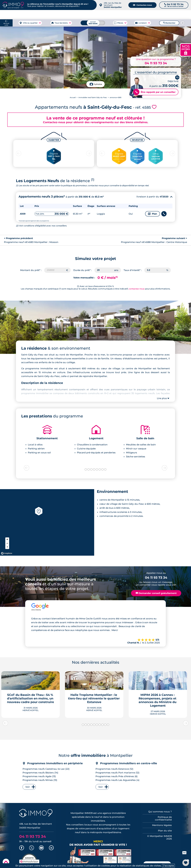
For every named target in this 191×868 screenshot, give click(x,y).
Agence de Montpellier (132, 15)
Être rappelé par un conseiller (154, 92)
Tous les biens (61, 23)
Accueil (73, 97)
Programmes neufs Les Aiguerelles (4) (117, 780)
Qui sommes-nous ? (160, 812)
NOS (186, 50)
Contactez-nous (142, 5)
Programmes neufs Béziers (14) (40, 773)
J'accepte (168, 866)
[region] (47, 522)
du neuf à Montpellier (157, 15)
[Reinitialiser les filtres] (183, 23)
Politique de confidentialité (163, 818)
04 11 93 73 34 (156, 63)
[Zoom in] (7, 539)
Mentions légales (162, 825)
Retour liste (6, 24)
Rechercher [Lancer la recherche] (169, 23)
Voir (28, 787)
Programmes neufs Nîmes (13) (40, 780)
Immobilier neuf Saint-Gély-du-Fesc (93, 97)
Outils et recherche (180, 15)
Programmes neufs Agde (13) (39, 776)
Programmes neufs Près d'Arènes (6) (117, 776)
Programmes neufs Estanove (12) (114, 769)
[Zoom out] (7, 543)
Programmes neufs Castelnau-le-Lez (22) (46, 769)
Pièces (120, 23)
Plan (153, 214)
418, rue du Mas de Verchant (113, 5)
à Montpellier (32, 15)
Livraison (143, 23)
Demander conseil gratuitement (156, 593)
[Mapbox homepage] (7, 553)
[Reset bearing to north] (7, 547)
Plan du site (165, 831)
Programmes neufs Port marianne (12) (117, 773)
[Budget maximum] (93, 23)
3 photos (98, 84)
